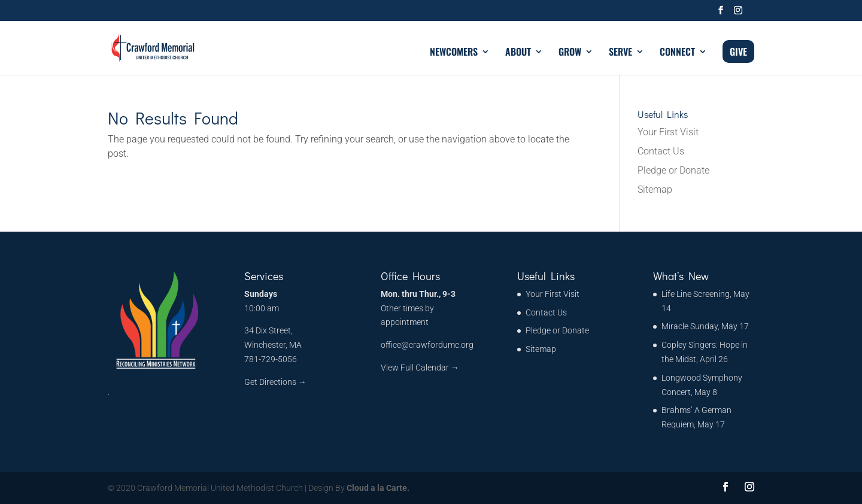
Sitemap (655, 189)
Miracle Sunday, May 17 (705, 326)
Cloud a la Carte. (377, 488)
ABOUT (518, 53)
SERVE (620, 53)
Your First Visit (668, 132)
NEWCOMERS (454, 53)
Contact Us (661, 151)
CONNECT (677, 53)
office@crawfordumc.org (427, 345)
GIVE (738, 51)
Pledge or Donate (673, 170)
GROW (570, 53)
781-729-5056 (271, 359)
